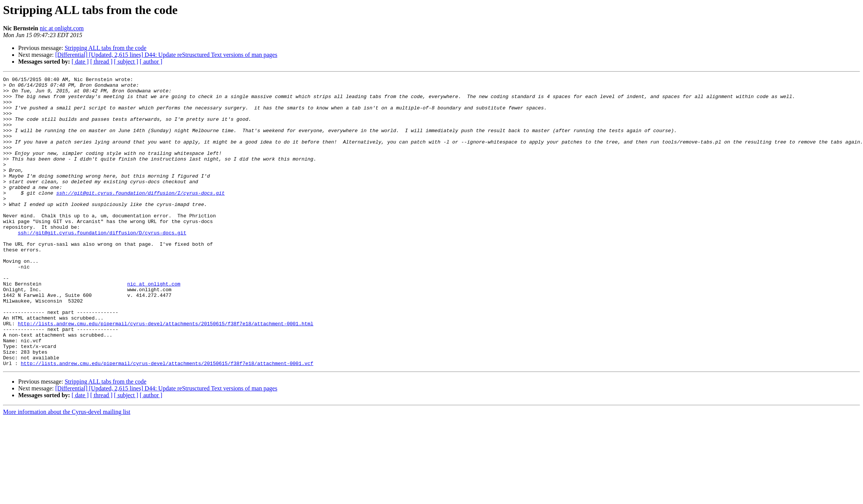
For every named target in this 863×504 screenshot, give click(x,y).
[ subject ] (126, 62)
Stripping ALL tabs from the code (106, 48)
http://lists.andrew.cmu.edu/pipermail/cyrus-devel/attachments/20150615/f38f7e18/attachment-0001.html (166, 373)
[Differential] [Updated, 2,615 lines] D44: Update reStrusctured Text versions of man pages (166, 55)
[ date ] (80, 62)
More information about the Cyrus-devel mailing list (67, 470)
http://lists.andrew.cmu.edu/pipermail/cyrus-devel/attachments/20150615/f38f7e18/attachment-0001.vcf (167, 421)
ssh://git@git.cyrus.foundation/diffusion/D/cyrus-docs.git (102, 264)
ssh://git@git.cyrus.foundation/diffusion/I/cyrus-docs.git (140, 217)
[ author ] (151, 62)
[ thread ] (101, 62)
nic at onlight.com (62, 28)
